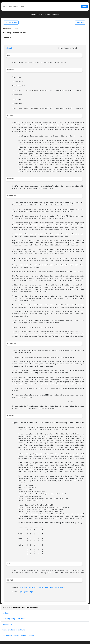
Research (80, 23)
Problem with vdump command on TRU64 (18, 635)
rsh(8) (40, 588)
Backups (6, 613)
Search (84, 6)
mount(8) (23, 588)
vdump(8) (9, 48)
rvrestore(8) (60, 588)
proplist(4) (29, 592)
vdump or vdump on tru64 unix (14, 630)
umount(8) (32, 588)
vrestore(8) (49, 588)
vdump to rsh (7, 624)
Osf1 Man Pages (11, 23)
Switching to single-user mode (14, 619)
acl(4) (20, 592)
